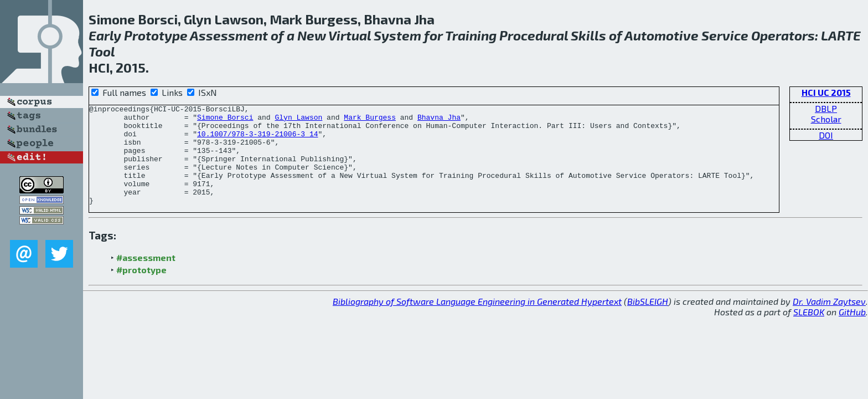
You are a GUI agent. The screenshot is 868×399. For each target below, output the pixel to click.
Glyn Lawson (298, 120)
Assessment (229, 35)
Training (471, 35)
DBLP (826, 108)
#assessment (146, 277)
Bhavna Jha (439, 120)
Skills (588, 35)
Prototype (156, 35)
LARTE (841, 35)
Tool (102, 51)
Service (725, 35)
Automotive (662, 35)
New (312, 35)
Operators (783, 35)
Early (105, 35)
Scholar (826, 119)
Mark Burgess (370, 120)
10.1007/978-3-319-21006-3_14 (257, 140)
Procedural (534, 35)
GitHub (852, 332)
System (397, 35)
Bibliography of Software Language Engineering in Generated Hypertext (477, 321)
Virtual (350, 35)
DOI (826, 135)
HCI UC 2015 (826, 92)
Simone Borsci (225, 120)
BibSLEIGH (648, 321)
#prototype (141, 290)
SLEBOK (809, 332)
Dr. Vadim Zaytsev (829, 321)
